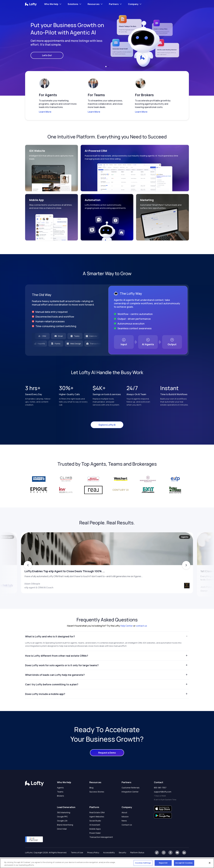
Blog (91, 798)
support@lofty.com (163, 802)
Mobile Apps (95, 840)
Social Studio (95, 831)
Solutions (73, 4)
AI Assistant (95, 835)
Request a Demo (107, 763)
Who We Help (51, 4)
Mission (125, 827)
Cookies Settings (143, 863)
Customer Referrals (131, 798)
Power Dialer (95, 844)
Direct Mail (62, 840)
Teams (60, 802)
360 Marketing (64, 823)
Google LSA (62, 831)
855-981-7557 (160, 798)
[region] (107, 863)
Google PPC (62, 827)
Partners (114, 4)
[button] (106, 67)
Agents (60, 798)
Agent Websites (97, 827)
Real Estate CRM (97, 823)
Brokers (61, 806)
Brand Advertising (65, 835)
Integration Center (130, 802)
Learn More (45, 112)
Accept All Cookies (184, 863)
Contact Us (127, 835)
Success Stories (97, 802)
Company (133, 4)
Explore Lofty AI (107, 425)
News (124, 831)
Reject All (163, 863)
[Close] (210, 863)
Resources (94, 4)
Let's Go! (47, 55)
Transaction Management (101, 848)
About (124, 823)
